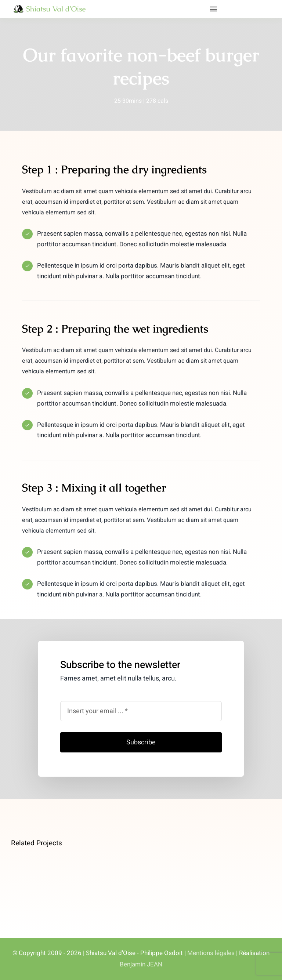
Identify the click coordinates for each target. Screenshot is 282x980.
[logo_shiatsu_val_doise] (50, 7)
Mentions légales (211, 953)
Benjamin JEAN (141, 964)
